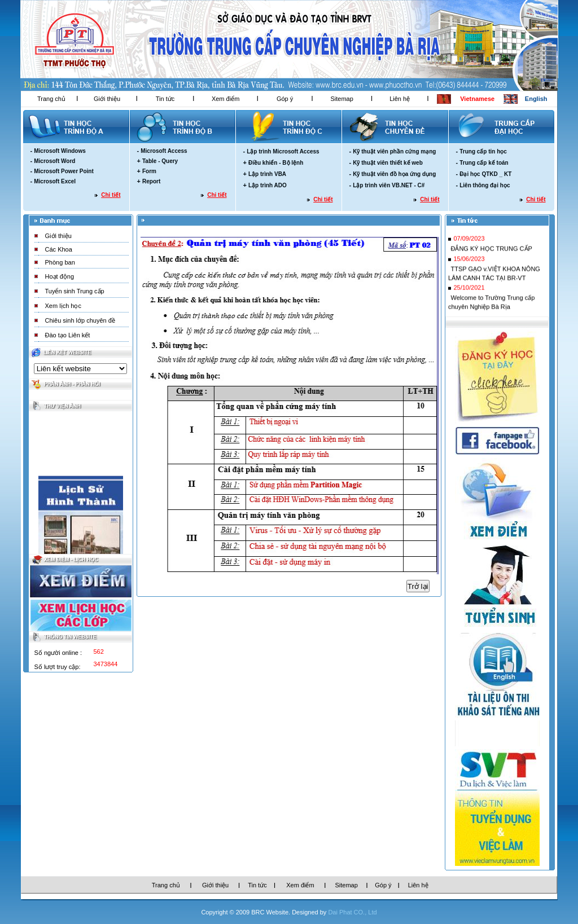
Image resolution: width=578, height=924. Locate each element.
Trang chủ (51, 99)
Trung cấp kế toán (484, 163)
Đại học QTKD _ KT (485, 174)
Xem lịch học (63, 306)
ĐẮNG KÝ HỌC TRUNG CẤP (491, 250)
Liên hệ (400, 99)
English (536, 99)
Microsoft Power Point (64, 171)
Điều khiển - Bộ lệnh (276, 163)
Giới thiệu (107, 99)
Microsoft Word (54, 161)
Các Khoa (59, 249)
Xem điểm (225, 99)
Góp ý (285, 99)
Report (151, 181)
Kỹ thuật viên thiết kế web (388, 163)
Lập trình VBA (267, 174)
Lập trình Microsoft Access (283, 151)
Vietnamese (477, 99)
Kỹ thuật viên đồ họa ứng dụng (394, 174)
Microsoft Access (164, 151)
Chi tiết (111, 195)
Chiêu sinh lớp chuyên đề (80, 320)
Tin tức (165, 99)
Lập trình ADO (268, 185)
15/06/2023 (469, 261)
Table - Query (160, 161)
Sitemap (341, 99)
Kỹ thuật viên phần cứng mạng (394, 151)
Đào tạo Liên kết (68, 335)
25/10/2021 (469, 289)
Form (149, 171)
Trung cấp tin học (483, 151)
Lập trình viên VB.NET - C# (389, 185)
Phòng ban (60, 262)
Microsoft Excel (55, 181)
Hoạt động (60, 276)
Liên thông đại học (485, 185)
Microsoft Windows (60, 151)
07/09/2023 (469, 240)
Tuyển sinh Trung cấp (75, 291)
